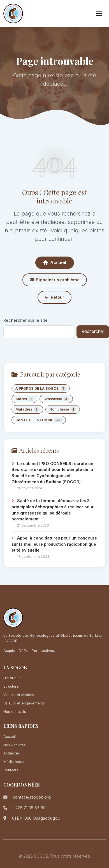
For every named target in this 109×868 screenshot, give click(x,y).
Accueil (55, 263)
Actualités (12, 753)
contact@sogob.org (32, 797)
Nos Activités (15, 745)
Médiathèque (14, 762)
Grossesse (56, 399)
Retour (54, 297)
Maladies (27, 410)
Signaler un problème (55, 280)
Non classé (63, 410)
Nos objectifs (15, 712)
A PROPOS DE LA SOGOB (41, 388)
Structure (11, 686)
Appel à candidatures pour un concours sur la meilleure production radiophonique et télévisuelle (54, 544)
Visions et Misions (19, 695)
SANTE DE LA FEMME (39, 420)
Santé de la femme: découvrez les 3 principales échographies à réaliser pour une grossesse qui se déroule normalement (53, 510)
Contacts (11, 770)
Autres (24, 399)
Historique (12, 678)
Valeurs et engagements (24, 703)
